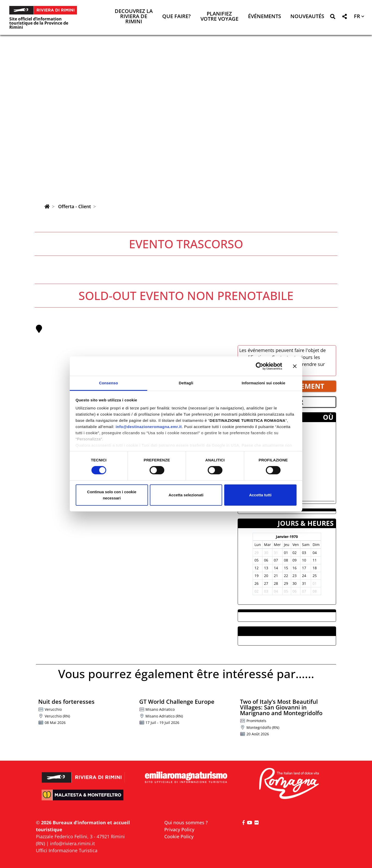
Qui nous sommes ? (186, 822)
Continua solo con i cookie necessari (112, 495)
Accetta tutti (260, 495)
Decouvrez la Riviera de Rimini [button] (134, 17)
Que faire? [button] (176, 17)
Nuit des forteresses (66, 701)
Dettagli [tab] (186, 383)
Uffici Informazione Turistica (67, 850)
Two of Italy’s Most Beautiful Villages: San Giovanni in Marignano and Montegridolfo (281, 707)
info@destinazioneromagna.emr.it (149, 427)
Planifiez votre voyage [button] (219, 17)
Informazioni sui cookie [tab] (264, 383)
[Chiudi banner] (295, 366)
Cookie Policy (179, 836)
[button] (333, 17)
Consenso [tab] (108, 383)
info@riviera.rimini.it (72, 843)
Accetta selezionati (186, 495)
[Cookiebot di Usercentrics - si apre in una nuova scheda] (259, 366)
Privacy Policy (179, 829)
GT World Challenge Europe (177, 701)
